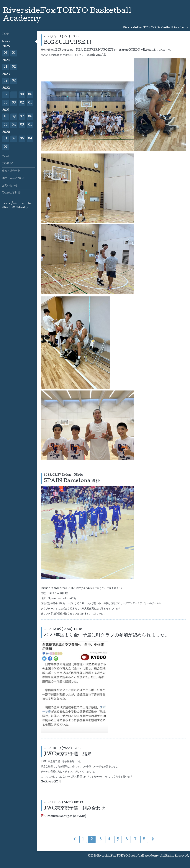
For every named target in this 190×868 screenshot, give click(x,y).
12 (6, 95)
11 (6, 67)
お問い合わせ (10, 186)
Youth (7, 157)
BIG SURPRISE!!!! (67, 43)
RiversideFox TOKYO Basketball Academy (128, 856)
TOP (5, 34)
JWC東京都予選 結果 (68, 754)
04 (14, 125)
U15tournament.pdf (58, 816)
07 (22, 117)
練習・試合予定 (11, 171)
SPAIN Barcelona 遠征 (72, 481)
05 (6, 103)
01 (14, 53)
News (6, 42)
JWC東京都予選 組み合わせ (74, 808)
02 (14, 67)
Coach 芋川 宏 (11, 193)
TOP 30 (8, 164)
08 (22, 95)
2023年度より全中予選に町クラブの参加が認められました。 (107, 635)
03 (6, 53)
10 (14, 95)
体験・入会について (14, 178)
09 (6, 81)
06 (30, 95)
